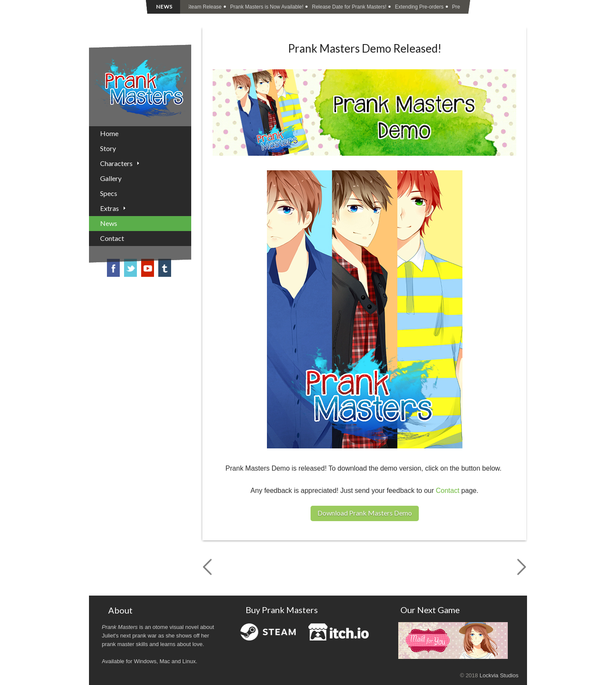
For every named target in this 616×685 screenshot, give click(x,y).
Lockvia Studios (499, 675)
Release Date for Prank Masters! (350, 7)
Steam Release (205, 7)
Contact (448, 491)
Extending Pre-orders (420, 7)
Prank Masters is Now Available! (268, 7)
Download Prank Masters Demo (365, 513)
